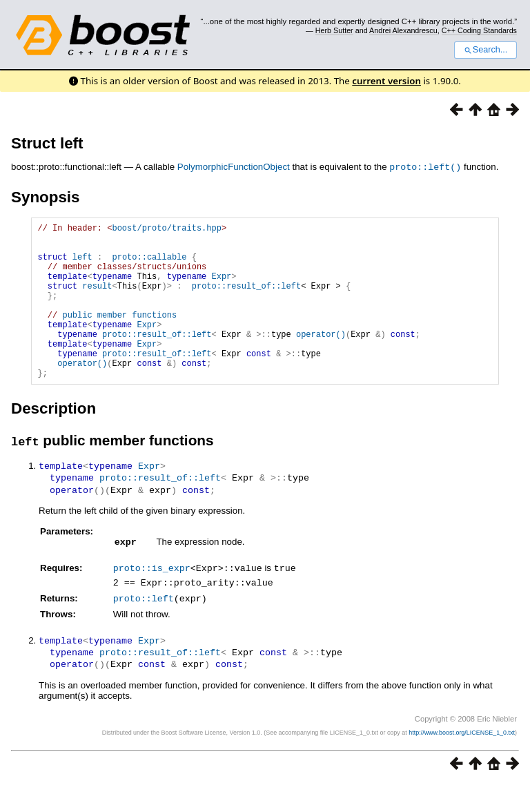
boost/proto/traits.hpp (166, 229)
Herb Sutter (334, 30)
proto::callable (149, 264)
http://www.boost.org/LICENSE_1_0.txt (462, 761)
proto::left (144, 628)
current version (386, 81)
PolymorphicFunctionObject (234, 167)
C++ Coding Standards (479, 30)
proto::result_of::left (246, 299)
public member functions (119, 335)
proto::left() (425, 166)
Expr (222, 288)
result (97, 299)
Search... (485, 50)
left (82, 264)
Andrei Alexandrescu (403, 30)
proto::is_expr (152, 599)
